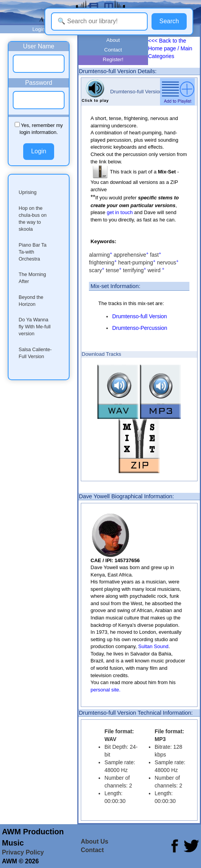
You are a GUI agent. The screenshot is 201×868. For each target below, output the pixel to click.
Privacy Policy (23, 852)
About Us (95, 841)
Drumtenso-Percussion (140, 328)
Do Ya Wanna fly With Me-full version (35, 327)
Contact (113, 50)
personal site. (105, 690)
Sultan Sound (153, 646)
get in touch (120, 212)
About (113, 40)
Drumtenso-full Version (140, 316)
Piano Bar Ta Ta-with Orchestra (32, 252)
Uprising (27, 192)
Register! (113, 59)
